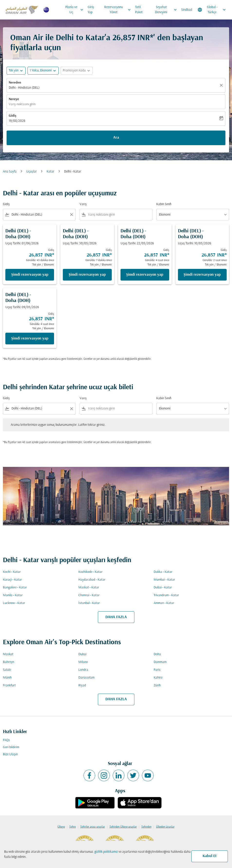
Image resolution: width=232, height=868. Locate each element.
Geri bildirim (11, 747)
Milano (83, 662)
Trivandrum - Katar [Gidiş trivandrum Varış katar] (166, 595)
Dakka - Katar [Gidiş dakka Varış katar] (163, 572)
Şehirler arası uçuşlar (93, 827)
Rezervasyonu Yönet (119, 10)
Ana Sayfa (10, 172)
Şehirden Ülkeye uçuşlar (123, 827)
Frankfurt (9, 685)
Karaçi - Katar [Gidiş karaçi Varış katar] (12, 580)
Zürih (157, 685)
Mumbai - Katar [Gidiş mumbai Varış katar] (164, 580)
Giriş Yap (91, 10)
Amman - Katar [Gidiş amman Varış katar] (164, 603)
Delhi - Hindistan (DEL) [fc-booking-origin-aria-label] (24, 88)
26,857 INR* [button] (133, 38)
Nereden (15, 83)
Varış (83, 204)
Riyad (82, 685)
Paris (157, 670)
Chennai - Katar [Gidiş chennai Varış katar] (89, 595)
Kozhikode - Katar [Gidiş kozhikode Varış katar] (90, 572)
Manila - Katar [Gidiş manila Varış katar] (13, 595)
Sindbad (187, 10)
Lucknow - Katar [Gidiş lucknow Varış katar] (14, 603)
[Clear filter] (71, 215)
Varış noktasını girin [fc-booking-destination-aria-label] (22, 104)
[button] (43, 71)
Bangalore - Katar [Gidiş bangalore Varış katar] (15, 588)
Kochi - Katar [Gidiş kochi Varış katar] (12, 572)
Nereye (14, 99)
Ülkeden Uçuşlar (165, 827)
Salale (7, 670)
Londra (83, 670)
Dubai (82, 654)
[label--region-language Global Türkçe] (212, 10)
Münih (7, 678)
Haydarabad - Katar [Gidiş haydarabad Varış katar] (92, 580)
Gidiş (13, 116)
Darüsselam (86, 678)
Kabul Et (210, 856)
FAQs (6, 740)
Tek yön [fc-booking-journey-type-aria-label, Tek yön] (14, 71)
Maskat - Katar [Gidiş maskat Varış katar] (89, 588)
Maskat (8, 654)
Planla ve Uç (76, 10)
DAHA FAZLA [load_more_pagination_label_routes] (116, 617)
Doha (157, 654)
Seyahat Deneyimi (167, 10)
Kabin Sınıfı (164, 204)
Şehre (73, 827)
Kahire (158, 678)
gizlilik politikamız (106, 852)
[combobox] (39, 215)
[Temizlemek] (222, 85)
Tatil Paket (139, 10)
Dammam (160, 662)
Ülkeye (61, 827)
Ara (116, 138)
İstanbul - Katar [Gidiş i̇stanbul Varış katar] (89, 603)
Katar (50, 172)
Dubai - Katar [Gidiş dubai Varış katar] (163, 588)
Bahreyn (9, 662)
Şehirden (146, 827)
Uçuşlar (32, 172)
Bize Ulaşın (10, 754)
